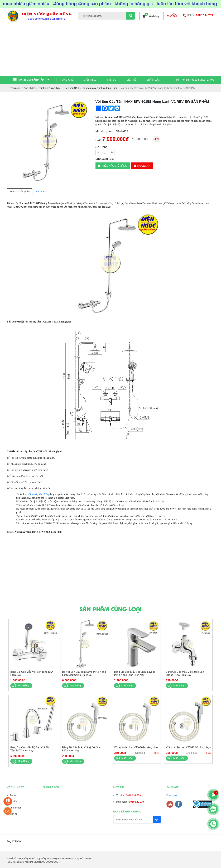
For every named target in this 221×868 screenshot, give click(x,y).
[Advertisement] (110, 50)
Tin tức (112, 80)
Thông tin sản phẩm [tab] (20, 192)
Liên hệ (131, 80)
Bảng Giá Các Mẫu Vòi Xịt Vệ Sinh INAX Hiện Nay (82, 752)
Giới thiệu (90, 80)
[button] (87, 102)
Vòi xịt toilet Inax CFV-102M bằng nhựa (188, 750)
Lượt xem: (102, 159)
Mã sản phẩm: (105, 131)
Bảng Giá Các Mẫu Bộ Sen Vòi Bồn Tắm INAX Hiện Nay (30, 752)
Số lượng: (102, 147)
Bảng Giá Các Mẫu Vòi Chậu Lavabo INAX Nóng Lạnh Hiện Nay (135, 676)
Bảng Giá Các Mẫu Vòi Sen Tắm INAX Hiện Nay (32, 676)
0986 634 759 (204, 15)
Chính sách (154, 80)
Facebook (174, 795)
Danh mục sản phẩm (34, 80)
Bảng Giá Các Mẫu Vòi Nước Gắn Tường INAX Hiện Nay (185, 676)
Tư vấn (11, 801)
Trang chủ (66, 80)
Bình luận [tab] (40, 192)
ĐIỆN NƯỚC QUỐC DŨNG (46, 862)
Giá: (98, 140)
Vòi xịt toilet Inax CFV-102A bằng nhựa (136, 750)
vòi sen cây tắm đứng (38, 494)
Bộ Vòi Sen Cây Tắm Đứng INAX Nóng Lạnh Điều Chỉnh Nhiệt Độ (84, 676)
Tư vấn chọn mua (172, 15)
